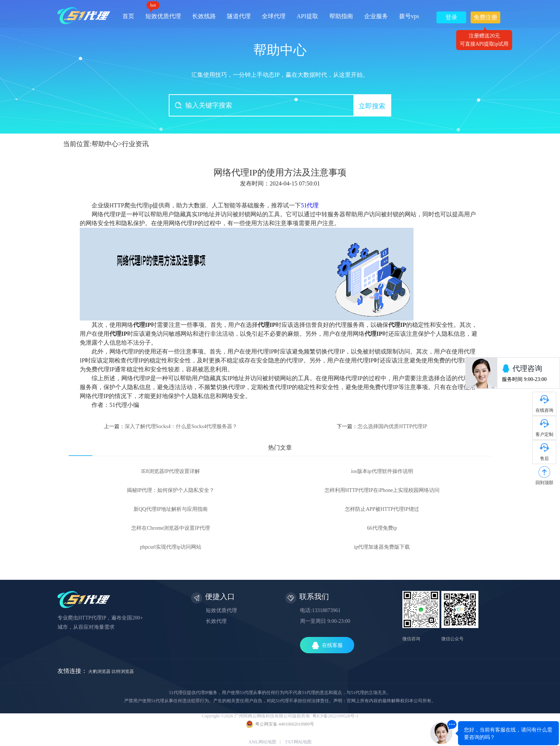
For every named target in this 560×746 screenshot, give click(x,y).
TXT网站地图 (298, 742)
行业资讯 (135, 144)
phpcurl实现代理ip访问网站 (171, 547)
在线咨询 (544, 410)
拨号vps (409, 16)
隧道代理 (239, 16)
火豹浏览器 (99, 671)
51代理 (310, 205)
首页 (128, 16)
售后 (544, 459)
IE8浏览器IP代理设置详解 (171, 471)
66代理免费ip (382, 528)
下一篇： (382, 426)
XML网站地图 (262, 742)
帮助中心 (105, 144)
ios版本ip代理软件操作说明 (382, 471)
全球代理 (274, 16)
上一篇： (171, 426)
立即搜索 (372, 106)
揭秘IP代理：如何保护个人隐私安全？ (171, 490)
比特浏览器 (123, 671)
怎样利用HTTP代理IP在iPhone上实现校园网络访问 (382, 490)
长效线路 (204, 16)
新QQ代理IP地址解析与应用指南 (171, 509)
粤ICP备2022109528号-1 (335, 716)
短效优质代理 (163, 14)
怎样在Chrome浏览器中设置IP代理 (171, 528)
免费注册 (485, 19)
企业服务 (376, 16)
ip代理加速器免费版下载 (382, 547)
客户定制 (544, 434)
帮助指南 (341, 16)
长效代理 (216, 621)
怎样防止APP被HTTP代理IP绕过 (382, 509)
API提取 (307, 16)
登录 (451, 17)
